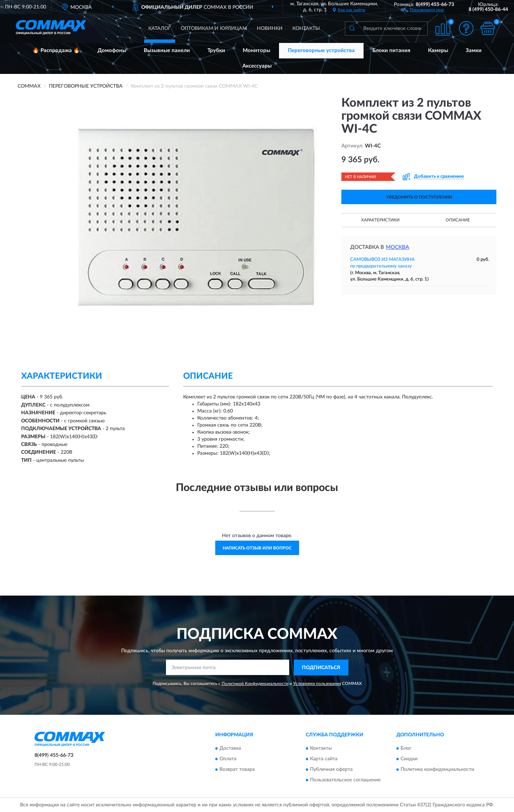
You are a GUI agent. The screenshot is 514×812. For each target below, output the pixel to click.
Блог (406, 749)
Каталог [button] (160, 29)
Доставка (230, 749)
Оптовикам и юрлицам (214, 29)
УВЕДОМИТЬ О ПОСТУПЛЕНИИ (419, 197)
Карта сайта (324, 759)
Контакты (306, 29)
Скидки (409, 759)
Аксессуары (257, 66)
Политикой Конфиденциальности (255, 684)
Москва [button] (397, 247)
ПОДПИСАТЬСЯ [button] (321, 668)
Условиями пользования (317, 684)
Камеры (438, 51)
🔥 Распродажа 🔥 (56, 51)
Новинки (270, 29)
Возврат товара (237, 770)
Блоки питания (391, 51)
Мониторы (256, 51)
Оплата (228, 759)
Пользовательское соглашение (345, 780)
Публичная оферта (331, 770)
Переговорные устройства (321, 51)
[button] (424, 10)
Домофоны (112, 51)
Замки (474, 51)
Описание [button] (458, 220)
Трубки (216, 51)
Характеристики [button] (380, 220)
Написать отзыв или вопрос (257, 548)
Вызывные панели (167, 51)
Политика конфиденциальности (437, 770)
